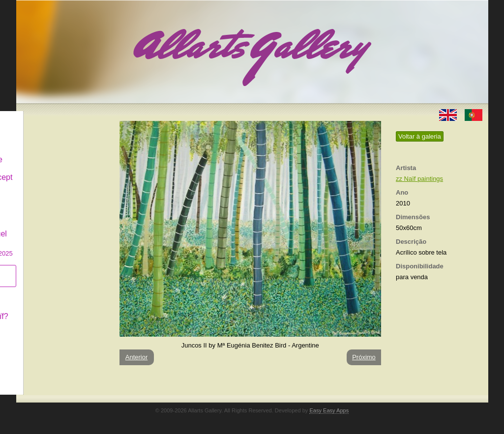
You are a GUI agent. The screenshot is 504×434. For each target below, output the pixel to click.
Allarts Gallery (52, 117)
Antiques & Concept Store (62, 174)
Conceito (43, 291)
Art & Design (50, 134)
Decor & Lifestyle (57, 152)
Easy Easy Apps (329, 410)
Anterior (137, 357)
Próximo (364, 357)
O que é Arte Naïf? (60, 308)
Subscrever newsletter (48, 268)
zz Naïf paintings (419, 179)
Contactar (44, 326)
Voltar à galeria (420, 136)
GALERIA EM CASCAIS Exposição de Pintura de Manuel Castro (62, 220)
